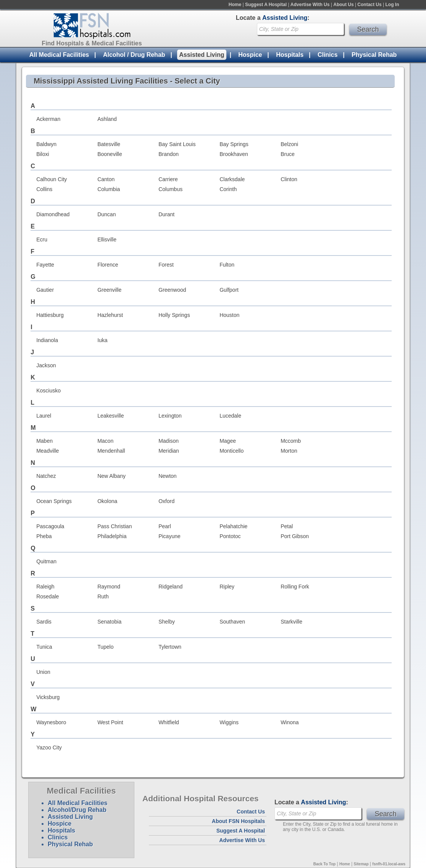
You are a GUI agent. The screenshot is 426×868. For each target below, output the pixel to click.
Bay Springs (234, 144)
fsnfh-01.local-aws (389, 864)
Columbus (170, 189)
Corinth (228, 189)
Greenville (109, 290)
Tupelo (105, 647)
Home (235, 5)
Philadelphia (112, 536)
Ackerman (48, 119)
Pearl (165, 526)
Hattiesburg (50, 315)
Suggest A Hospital (266, 5)
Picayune (169, 536)
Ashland (107, 119)
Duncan (106, 214)
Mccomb (291, 441)
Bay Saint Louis (177, 144)
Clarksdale (232, 179)
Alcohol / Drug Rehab (134, 55)
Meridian (169, 451)
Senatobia (109, 622)
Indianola (47, 340)
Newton (167, 476)
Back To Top (325, 864)
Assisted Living (202, 55)
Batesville (109, 144)
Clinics (328, 55)
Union (43, 672)
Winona (290, 722)
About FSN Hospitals (238, 821)
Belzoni (289, 144)
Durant (166, 214)
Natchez (46, 476)
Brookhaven (234, 154)
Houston (229, 315)
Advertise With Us (310, 5)
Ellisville (107, 240)
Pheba (44, 536)
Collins (44, 189)
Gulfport (229, 290)
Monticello (232, 451)
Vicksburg (48, 697)
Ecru (42, 240)
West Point (110, 722)
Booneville (110, 154)
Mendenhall (111, 451)
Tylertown (170, 647)
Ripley (227, 587)
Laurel (44, 416)
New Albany (111, 476)
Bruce (288, 154)
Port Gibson (295, 536)
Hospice (250, 55)
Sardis (44, 622)
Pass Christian (115, 526)
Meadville (48, 451)
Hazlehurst (110, 315)
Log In (392, 5)
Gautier (45, 290)
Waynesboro (51, 722)
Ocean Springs (54, 501)
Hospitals (290, 55)
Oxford (166, 501)
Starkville (291, 622)
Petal (287, 526)
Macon (105, 441)
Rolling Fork (295, 587)
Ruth (103, 596)
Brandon (169, 154)
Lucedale (230, 416)
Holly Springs (174, 315)
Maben (44, 441)
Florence (108, 265)
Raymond (109, 587)
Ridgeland (170, 587)
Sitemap (361, 864)
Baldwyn (46, 144)
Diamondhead (53, 214)
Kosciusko (48, 391)
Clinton (289, 179)
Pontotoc (230, 536)
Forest (166, 265)
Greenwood (172, 290)
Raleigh (45, 587)
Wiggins (229, 722)
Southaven (232, 622)
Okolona (107, 501)
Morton (289, 451)
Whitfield (169, 722)
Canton (106, 179)
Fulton (227, 265)
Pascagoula (50, 526)
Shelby (167, 622)
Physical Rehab (374, 55)
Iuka (102, 340)
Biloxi (43, 154)
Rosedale (48, 596)
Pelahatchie (233, 526)
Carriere (168, 179)
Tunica (44, 647)
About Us (343, 5)
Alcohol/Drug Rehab (77, 810)
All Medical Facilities (59, 55)
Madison (169, 441)
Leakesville (111, 416)
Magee (228, 441)
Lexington (170, 416)
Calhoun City (52, 179)
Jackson (46, 365)
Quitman (46, 561)
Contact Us (369, 5)
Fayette (45, 265)
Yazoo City (49, 747)
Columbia (109, 189)
